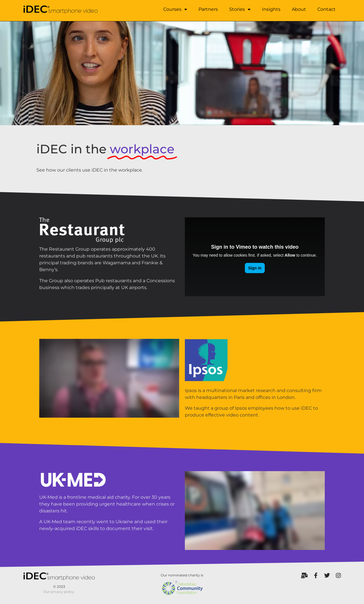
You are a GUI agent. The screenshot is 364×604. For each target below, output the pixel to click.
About (299, 9)
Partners (208, 9)
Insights (271, 9)
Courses (175, 9)
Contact (326, 9)
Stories (240, 9)
